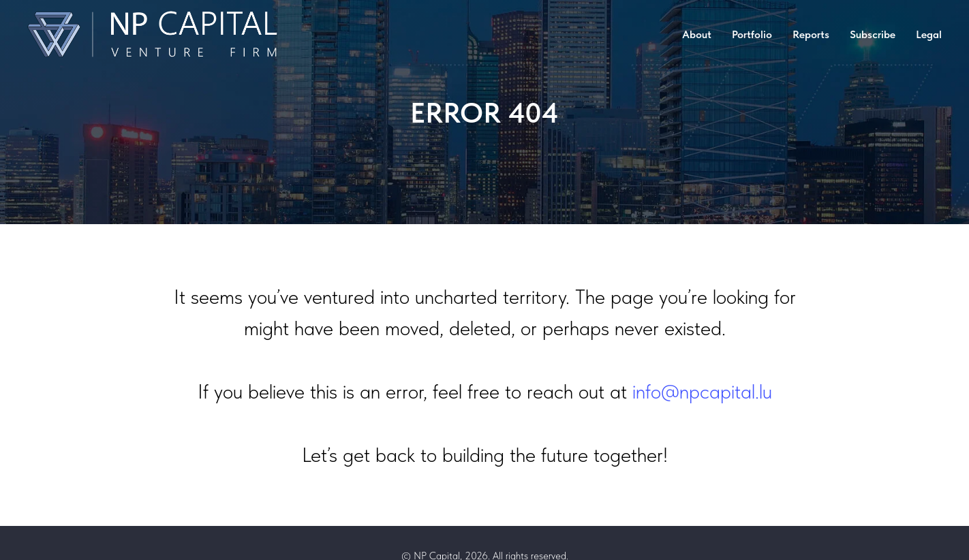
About (697, 34)
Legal (929, 34)
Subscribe (873, 34)
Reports (811, 34)
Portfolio (752, 34)
